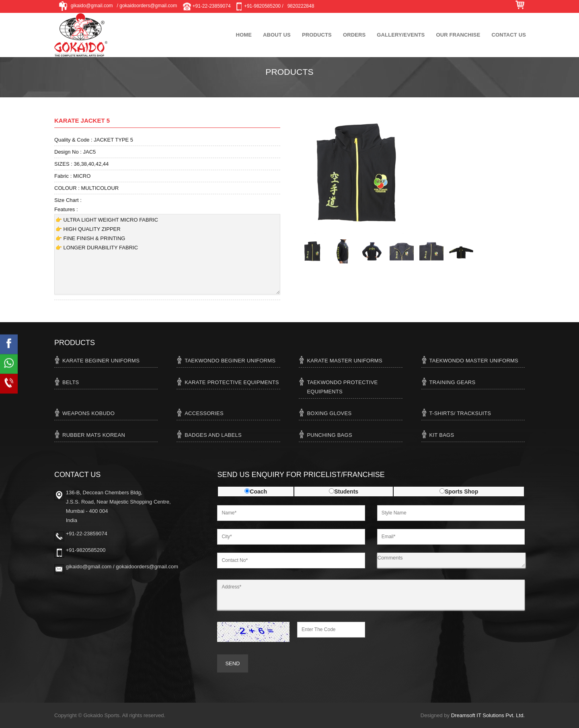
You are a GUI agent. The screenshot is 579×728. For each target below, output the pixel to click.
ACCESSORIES (204, 413)
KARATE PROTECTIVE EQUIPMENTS (232, 382)
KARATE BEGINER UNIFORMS (101, 361)
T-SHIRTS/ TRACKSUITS (460, 413)
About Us (277, 35)
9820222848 (301, 6)
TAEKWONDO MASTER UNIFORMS (474, 361)
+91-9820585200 (86, 550)
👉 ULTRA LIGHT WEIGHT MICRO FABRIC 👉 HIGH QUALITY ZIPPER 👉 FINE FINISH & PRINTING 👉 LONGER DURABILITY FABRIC (167, 254)
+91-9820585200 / (259, 6)
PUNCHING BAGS (329, 435)
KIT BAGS (442, 435)
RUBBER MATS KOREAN (94, 435)
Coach (258, 492)
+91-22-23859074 (207, 6)
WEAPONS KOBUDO (88, 413)
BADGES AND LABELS (213, 435)
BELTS (71, 382)
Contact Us (509, 35)
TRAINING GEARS (453, 382)
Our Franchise (458, 35)
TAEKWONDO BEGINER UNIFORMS (230, 361)
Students (346, 492)
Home (244, 35)
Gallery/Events (401, 35)
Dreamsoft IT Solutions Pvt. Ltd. (488, 715)
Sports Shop (461, 492)
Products (317, 35)
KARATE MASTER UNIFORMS (345, 361)
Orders (354, 35)
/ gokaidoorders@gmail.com (147, 6)
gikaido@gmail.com (86, 6)
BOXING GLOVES (329, 413)
